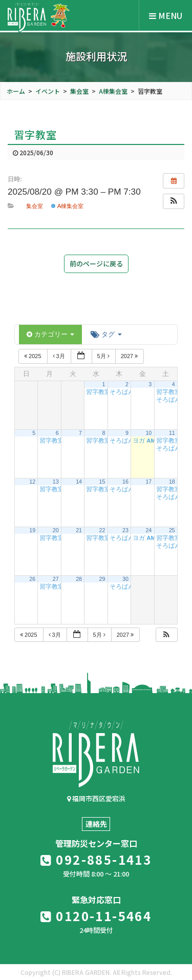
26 (32, 579)
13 (56, 482)
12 (32, 482)
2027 (130, 356)
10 (148, 433)
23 (125, 530)
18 (172, 482)
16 (125, 482)
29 (102, 579)
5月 (104, 356)
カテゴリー (50, 334)
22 (102, 530)
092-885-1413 (96, 859)
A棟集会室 (67, 206)
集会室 (35, 206)
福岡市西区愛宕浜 (96, 798)
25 (172, 530)
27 (56, 579)
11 (172, 433)
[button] (174, 201)
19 (32, 530)
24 (148, 530)
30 (125, 579)
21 (79, 530)
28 (79, 579)
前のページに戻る (96, 264)
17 (148, 482)
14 (79, 482)
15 (102, 482)
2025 (34, 356)
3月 (60, 356)
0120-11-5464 (96, 916)
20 (56, 530)
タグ (106, 334)
